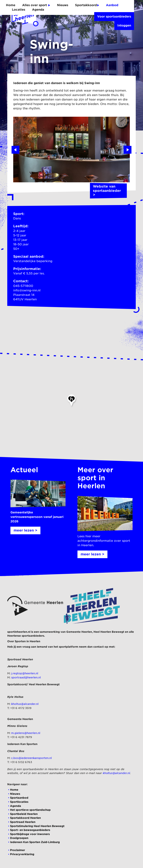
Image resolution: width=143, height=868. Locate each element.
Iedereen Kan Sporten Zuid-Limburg (35, 842)
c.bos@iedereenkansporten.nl (31, 758)
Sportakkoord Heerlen (25, 818)
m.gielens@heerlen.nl (26, 733)
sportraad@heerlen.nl (26, 677)
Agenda (38, 10)
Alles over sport (36, 5)
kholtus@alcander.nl (25, 704)
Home (11, 5)
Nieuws (63, 5)
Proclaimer (18, 850)
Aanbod (112, 5)
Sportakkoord (87, 5)
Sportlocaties (19, 802)
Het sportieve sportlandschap (30, 810)
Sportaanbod (19, 798)
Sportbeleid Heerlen (24, 814)
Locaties (19, 10)
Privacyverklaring (22, 854)
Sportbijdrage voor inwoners (30, 834)
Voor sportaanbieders (114, 16)
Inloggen (124, 25)
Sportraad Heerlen (23, 822)
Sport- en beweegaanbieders (30, 830)
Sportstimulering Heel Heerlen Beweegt (37, 826)
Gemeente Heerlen (79, 632)
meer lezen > (25, 530)
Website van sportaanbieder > (108, 191)
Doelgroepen (19, 838)
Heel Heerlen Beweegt (109, 632)
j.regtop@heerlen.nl (25, 673)
